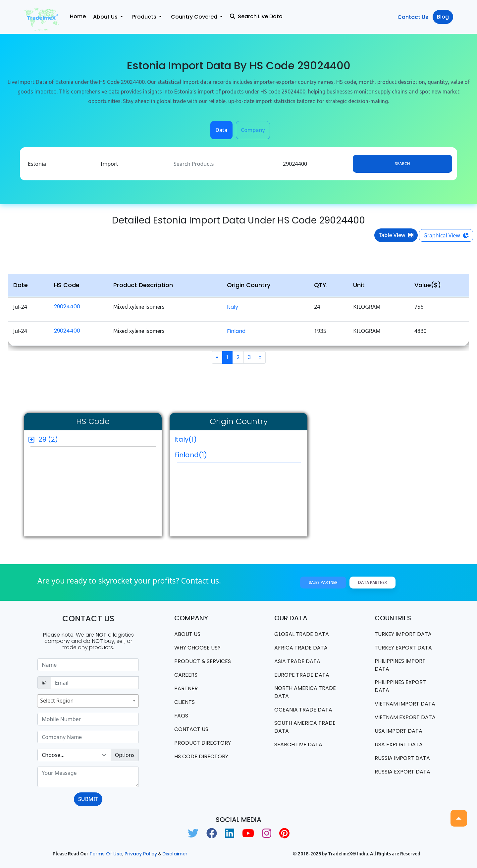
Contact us (191, 729)
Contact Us (413, 17)
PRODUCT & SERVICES (203, 661)
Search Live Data (256, 16)
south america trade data (305, 727)
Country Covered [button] (195, 17)
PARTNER (186, 688)
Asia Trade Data (297, 661)
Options (125, 755)
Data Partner (372, 582)
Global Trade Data (302, 634)
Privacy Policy (141, 854)
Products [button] (145, 17)
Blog (443, 17)
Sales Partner (323, 582)
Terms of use (106, 854)
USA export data (399, 744)
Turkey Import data (403, 634)
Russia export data (402, 772)
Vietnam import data (405, 704)
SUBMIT (88, 799)
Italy (233, 307)
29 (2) (48, 439)
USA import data (398, 731)
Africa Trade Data (301, 648)
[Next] (260, 357)
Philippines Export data (400, 686)
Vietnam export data (405, 717)
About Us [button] (106, 17)
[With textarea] (88, 777)
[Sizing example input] (88, 665)
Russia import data (402, 758)
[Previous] (217, 357)
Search (402, 164)
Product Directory (203, 743)
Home (78, 16)
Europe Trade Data (302, 675)
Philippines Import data (400, 665)
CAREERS (186, 675)
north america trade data (305, 692)
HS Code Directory (201, 756)
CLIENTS (185, 702)
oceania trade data (303, 710)
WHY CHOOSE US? (197, 648)
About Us (187, 634)
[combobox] (88, 701)
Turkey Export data (403, 648)
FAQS (181, 716)
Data (221, 130)
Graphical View (446, 235)
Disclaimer (175, 854)
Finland (236, 331)
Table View (396, 235)
